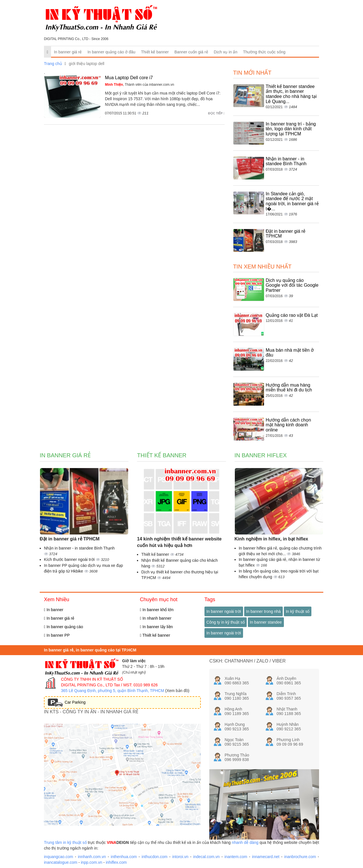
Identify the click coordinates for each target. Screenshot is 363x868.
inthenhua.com (124, 857)
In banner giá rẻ (68, 52)
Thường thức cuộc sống (264, 52)
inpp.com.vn (91, 862)
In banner (54, 610)
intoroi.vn (180, 857)
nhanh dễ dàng (245, 842)
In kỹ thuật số (298, 611)
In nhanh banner (156, 618)
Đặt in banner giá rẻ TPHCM (70, 539)
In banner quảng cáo (64, 627)
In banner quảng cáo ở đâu (111, 52)
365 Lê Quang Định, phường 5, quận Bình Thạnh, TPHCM (113, 691)
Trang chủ (53, 64)
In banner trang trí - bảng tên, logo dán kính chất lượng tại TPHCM (291, 129)
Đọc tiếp (216, 113)
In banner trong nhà (263, 611)
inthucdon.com (154, 857)
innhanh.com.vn (92, 857)
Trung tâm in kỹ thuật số (65, 842)
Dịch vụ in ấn (226, 52)
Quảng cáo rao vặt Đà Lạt (292, 315)
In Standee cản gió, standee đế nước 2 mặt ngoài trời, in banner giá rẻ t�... (292, 201)
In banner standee (266, 622)
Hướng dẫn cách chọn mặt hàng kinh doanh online (288, 425)
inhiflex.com (116, 862)
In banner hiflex (261, 455)
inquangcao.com (59, 857)
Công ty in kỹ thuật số (226, 622)
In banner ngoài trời (224, 611)
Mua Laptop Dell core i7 (129, 78)
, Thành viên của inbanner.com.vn (140, 85)
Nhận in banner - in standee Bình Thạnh (286, 161)
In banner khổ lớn (157, 610)
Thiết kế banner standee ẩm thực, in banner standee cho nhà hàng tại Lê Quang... (291, 94)
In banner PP (57, 635)
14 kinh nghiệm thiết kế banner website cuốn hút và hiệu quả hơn (179, 542)
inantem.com (236, 857)
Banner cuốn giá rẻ (191, 52)
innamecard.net (266, 857)
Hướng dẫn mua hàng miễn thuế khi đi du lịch (289, 388)
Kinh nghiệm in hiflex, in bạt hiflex (271, 539)
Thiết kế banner (155, 52)
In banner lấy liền (156, 627)
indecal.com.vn (206, 857)
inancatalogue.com (61, 862)
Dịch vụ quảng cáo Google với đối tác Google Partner (292, 285)
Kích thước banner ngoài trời (70, 559)
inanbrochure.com (300, 857)
